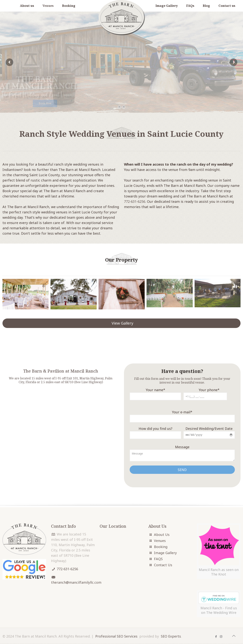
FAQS (158, 559)
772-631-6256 (135, 201)
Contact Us (163, 565)
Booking (161, 547)
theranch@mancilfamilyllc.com (76, 583)
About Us (162, 535)
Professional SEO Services (116, 637)
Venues (160, 541)
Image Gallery (165, 553)
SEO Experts (171, 637)
